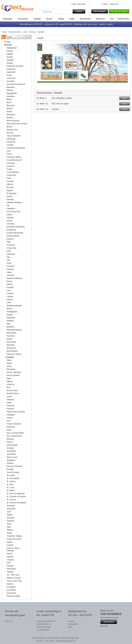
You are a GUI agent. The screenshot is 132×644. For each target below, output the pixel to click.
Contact (71, 621)
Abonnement (85, 19)
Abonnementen (15, 32)
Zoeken (80, 11)
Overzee (32, 32)
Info (112, 19)
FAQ (70, 627)
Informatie (81, 4)
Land (25, 32)
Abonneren (110, 622)
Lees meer (104, 626)
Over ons (9, 621)
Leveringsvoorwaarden (46, 621)
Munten (49, 19)
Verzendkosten (43, 630)
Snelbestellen (123, 19)
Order (125, 98)
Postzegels (7, 19)
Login (74, 4)
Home (4, 32)
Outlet (72, 19)
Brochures (101, 19)
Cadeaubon (73, 624)
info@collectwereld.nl (66, 641)
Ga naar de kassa (120, 11)
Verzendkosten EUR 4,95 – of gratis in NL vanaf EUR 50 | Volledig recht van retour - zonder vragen (66, 24)
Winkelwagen (100, 11)
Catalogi (37, 19)
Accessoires (23, 19)
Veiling (61, 19)
